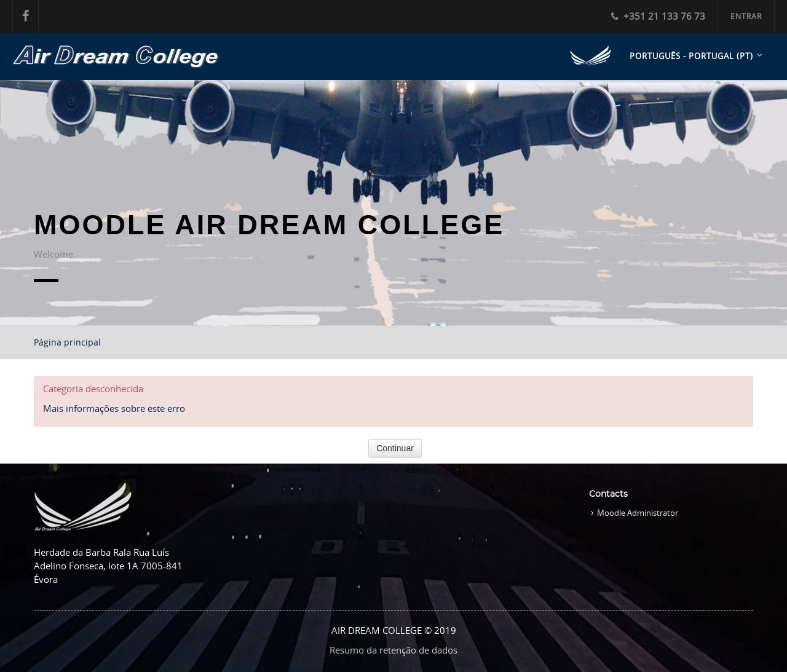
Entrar (746, 16)
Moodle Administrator (638, 513)
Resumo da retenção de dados (393, 650)
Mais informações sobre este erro (114, 408)
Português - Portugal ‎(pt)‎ (691, 56)
